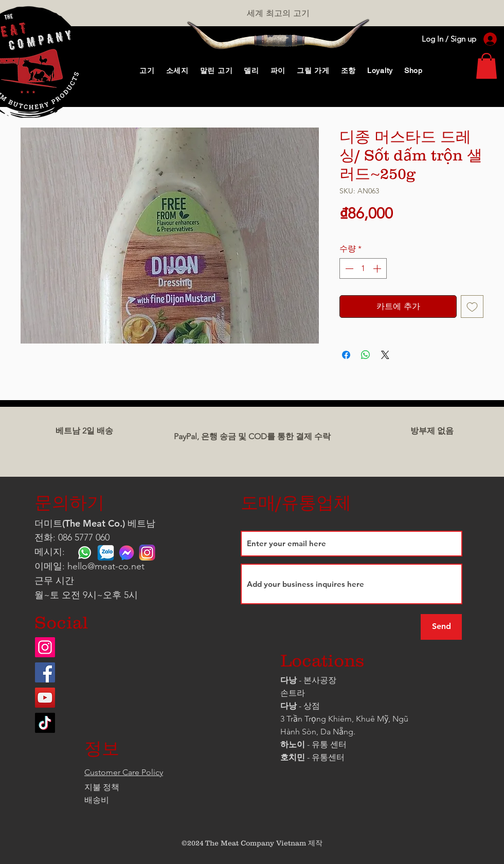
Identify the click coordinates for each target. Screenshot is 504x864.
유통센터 (328, 757)
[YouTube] (45, 698)
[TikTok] (45, 723)
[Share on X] (385, 355)
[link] (487, 66)
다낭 (289, 680)
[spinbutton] (363, 268)
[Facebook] (45, 672)
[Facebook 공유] (346, 355)
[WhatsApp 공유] (366, 355)
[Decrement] (348, 268)
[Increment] (378, 268)
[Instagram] (45, 647)
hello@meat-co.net (106, 566)
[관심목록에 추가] (472, 307)
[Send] (441, 627)
